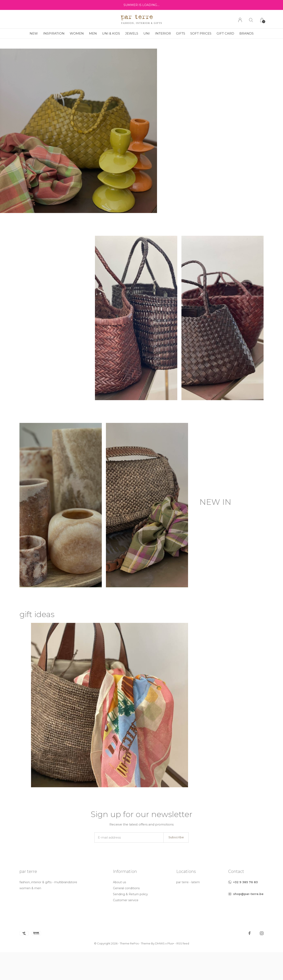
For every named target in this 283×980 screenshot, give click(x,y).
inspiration (54, 33)
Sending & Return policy (130, 894)
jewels (132, 33)
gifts (181, 33)
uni (147, 33)
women (77, 33)
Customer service (126, 900)
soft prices (201, 33)
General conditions (126, 888)
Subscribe (176, 837)
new (34, 33)
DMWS (160, 943)
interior (163, 33)
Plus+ (171, 943)
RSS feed (183, 943)
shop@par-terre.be (248, 894)
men (93, 33)
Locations (186, 871)
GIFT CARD (225, 33)
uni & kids (111, 33)
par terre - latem (188, 882)
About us (119, 882)
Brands (246, 33)
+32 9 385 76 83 (245, 882)
